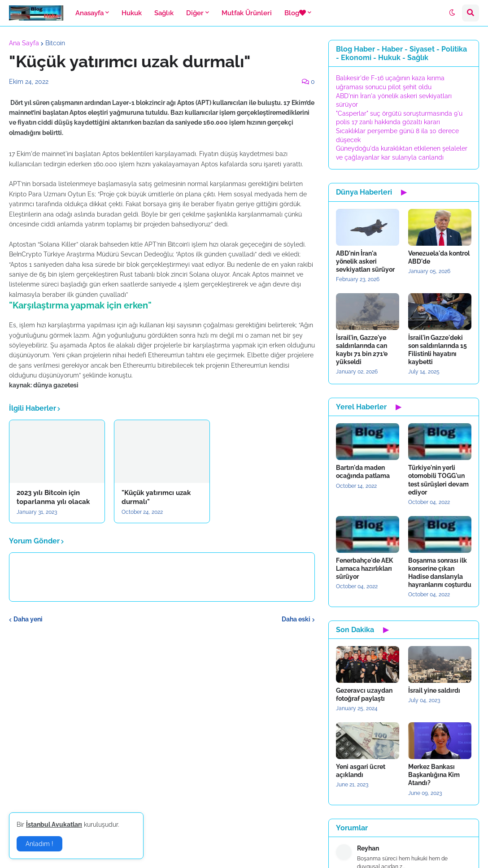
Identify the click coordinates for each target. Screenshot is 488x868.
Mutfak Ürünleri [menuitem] (247, 13)
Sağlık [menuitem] (164, 13)
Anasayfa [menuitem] (89, 13)
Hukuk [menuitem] (132, 13)
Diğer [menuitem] (195, 13)
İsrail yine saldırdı (434, 690)
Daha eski (296, 619)
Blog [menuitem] (295, 13)
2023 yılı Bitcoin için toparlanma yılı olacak (53, 497)
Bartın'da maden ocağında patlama (363, 472)
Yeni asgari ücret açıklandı (361, 771)
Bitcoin (55, 43)
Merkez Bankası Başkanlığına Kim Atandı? (434, 775)
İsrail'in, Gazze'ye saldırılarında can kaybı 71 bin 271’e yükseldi (362, 350)
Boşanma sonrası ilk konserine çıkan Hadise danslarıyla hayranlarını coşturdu (440, 573)
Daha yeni (28, 619)
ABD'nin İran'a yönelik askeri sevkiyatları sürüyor (365, 261)
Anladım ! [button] (39, 844)
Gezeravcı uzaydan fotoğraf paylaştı (364, 694)
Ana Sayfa (24, 43)
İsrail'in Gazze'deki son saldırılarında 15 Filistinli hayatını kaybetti (438, 350)
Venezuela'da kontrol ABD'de (439, 257)
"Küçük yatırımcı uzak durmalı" (156, 497)
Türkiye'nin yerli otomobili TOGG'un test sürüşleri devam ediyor (438, 480)
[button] (452, 13)
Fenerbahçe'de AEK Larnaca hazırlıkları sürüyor (364, 569)
